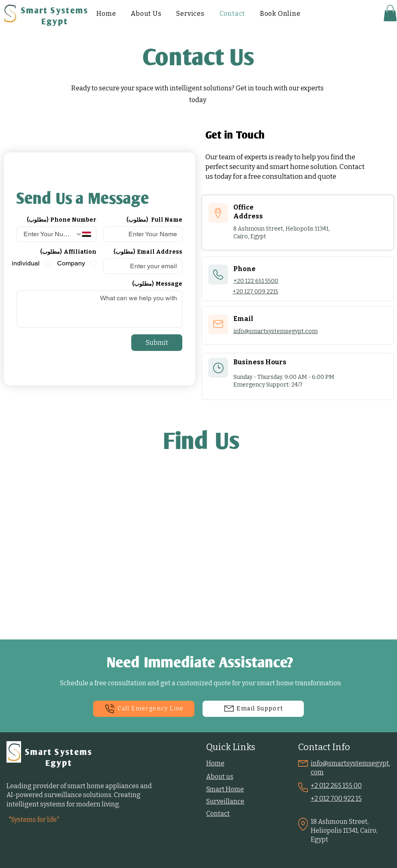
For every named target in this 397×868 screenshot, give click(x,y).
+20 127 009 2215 (255, 292)
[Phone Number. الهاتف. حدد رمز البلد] (83, 234)
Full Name (154, 220)
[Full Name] (145, 234)
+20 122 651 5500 (256, 281)
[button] (390, 13)
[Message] (99, 309)
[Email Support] (253, 709)
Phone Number (62, 220)
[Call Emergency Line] (144, 709)
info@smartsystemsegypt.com (275, 331)
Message (157, 284)
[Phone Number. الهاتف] (49, 234)
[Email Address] (145, 266)
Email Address (148, 252)
